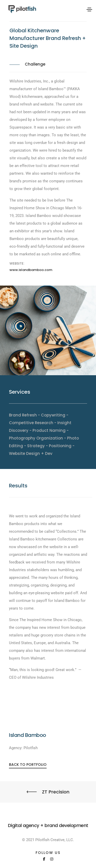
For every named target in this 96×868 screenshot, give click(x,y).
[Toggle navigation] (89, 9)
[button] (28, 765)
